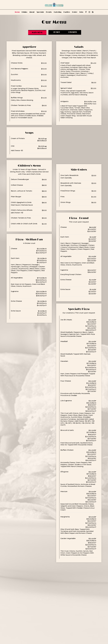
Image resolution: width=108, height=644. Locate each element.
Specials (40, 12)
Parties (67, 12)
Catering (58, 12)
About (32, 12)
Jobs (81, 12)
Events (49, 12)
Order (75, 12)
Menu (17, 12)
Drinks (24, 12)
